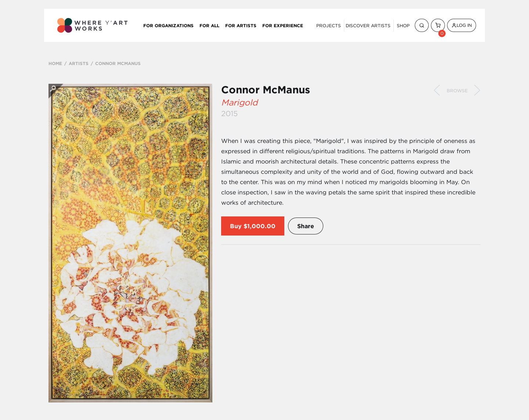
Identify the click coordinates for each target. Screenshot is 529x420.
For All (209, 25)
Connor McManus (266, 90)
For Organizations (168, 25)
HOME (55, 63)
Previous (437, 90)
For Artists (241, 25)
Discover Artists (368, 26)
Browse (457, 91)
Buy (236, 226)
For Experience (283, 25)
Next (477, 90)
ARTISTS (79, 63)
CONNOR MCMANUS (118, 63)
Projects (329, 26)
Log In (462, 25)
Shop (403, 26)
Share (306, 226)
